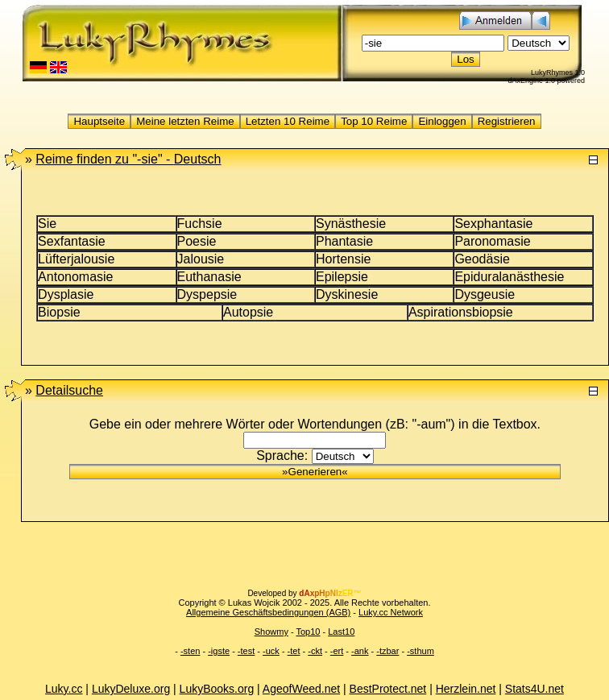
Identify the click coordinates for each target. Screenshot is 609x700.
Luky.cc (64, 689)
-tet (294, 651)
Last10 (341, 632)
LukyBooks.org (217, 689)
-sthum (420, 651)
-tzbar (387, 651)
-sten (190, 651)
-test (246, 651)
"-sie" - (128, 159)
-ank (360, 651)
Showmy (271, 632)
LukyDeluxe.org (131, 689)
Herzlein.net (466, 689)
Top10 (308, 632)
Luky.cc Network (391, 612)
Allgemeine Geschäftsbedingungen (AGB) (268, 612)
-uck (271, 651)
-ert (337, 651)
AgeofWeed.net (301, 689)
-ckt (315, 651)
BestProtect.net (388, 689)
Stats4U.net (534, 689)
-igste (219, 651)
